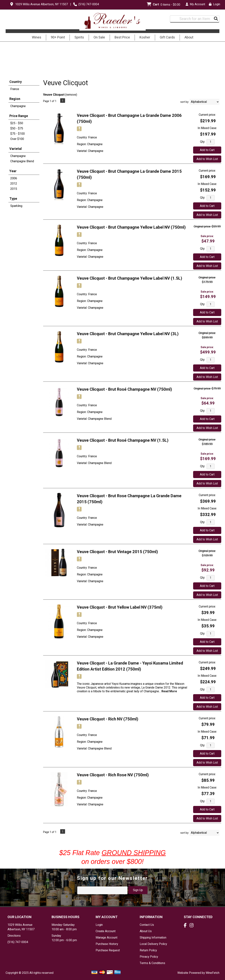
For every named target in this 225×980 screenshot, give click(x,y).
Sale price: (207, 236)
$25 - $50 (17, 123)
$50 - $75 (17, 128)
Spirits (78, 38)
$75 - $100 (18, 134)
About (188, 38)
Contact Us (147, 925)
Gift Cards (167, 37)
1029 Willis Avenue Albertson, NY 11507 (42, 4)
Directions (14, 936)
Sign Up (138, 890)
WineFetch (213, 973)
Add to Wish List (207, 159)
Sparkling (16, 206)
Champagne (18, 106)
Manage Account (106, 938)
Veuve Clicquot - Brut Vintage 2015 (117, 552)
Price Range (19, 116)
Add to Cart (207, 150)
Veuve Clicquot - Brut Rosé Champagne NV (124, 389)
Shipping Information (153, 938)
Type (13, 199)
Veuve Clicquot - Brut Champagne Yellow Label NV (131, 227)
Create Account (106, 931)
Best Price (122, 37)
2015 (14, 189)
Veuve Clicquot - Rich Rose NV (113, 775)
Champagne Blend (22, 161)
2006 (14, 178)
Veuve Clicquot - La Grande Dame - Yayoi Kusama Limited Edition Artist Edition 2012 (130, 666)
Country (16, 82)
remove (71, 95)
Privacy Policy (149, 957)
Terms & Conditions (152, 963)
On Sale (99, 37)
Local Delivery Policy (153, 944)
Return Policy (148, 950)
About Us (146, 931)
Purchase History (107, 944)
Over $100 (17, 139)
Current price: (207, 115)
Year (13, 171)
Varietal (16, 149)
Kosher (145, 37)
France (15, 89)
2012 (14, 184)
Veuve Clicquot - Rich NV (108, 719)
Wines (35, 38)
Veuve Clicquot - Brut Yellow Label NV (120, 607)
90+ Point (58, 37)
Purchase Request (108, 950)
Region (15, 99)
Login (214, 4)
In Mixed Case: (207, 128)
